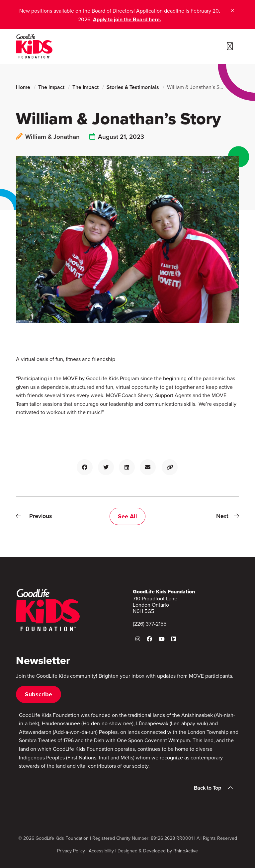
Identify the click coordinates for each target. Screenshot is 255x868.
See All (127, 516)
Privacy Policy (71, 851)
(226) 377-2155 (150, 624)
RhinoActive (186, 851)
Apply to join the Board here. (127, 19)
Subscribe (39, 694)
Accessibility (101, 851)
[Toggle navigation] (230, 46)
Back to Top (215, 788)
